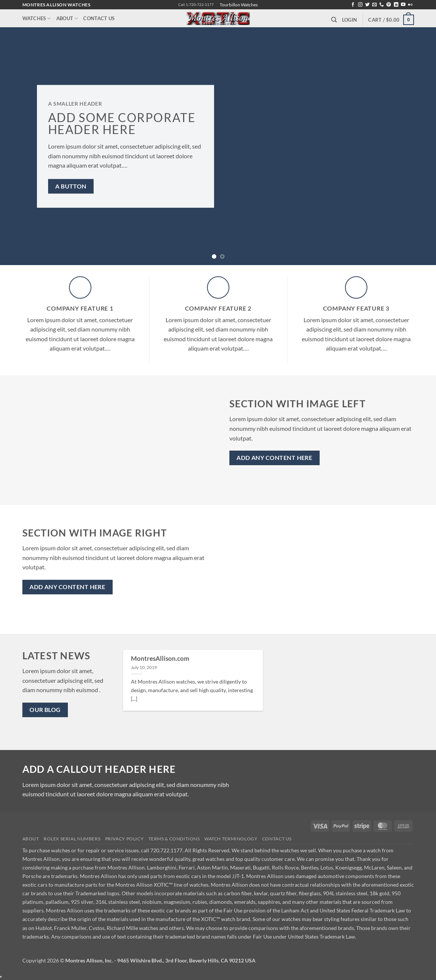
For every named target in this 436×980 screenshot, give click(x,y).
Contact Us (99, 18)
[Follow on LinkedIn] (396, 5)
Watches (37, 18)
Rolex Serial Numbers (72, 839)
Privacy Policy (125, 839)
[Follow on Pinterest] (389, 5)
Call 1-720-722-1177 (196, 5)
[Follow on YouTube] (403, 5)
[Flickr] (410, 5)
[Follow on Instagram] (360, 5)
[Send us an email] (374, 5)
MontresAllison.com (160, 659)
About (67, 18)
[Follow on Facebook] (353, 5)
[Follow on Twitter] (367, 5)
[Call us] (382, 5)
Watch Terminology (231, 839)
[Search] (334, 20)
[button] (349, 20)
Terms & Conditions (174, 839)
